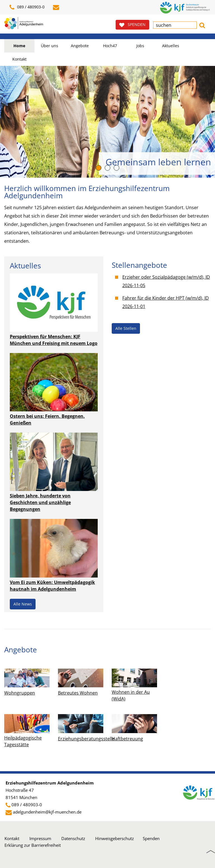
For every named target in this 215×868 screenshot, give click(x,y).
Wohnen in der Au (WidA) (131, 695)
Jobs (140, 46)
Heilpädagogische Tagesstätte (23, 741)
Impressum (40, 838)
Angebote (80, 46)
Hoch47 (110, 46)
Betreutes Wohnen (78, 693)
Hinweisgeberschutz (114, 838)
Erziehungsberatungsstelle (86, 739)
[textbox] (175, 25)
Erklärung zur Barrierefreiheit (33, 845)
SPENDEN (132, 25)
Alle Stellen (126, 328)
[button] (202, 25)
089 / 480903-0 (27, 805)
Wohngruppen (20, 693)
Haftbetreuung (127, 739)
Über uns (50, 46)
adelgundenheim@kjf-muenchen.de (47, 812)
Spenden (151, 838)
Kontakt (19, 59)
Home (19, 46)
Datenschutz (73, 838)
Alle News (23, 604)
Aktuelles (171, 46)
